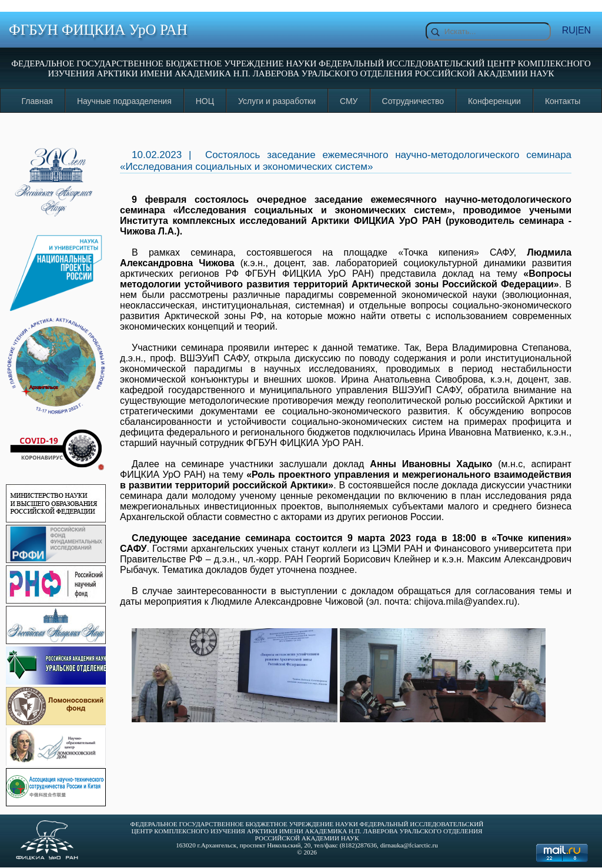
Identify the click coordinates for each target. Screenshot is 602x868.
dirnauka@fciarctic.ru (409, 845)
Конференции (494, 101)
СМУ (349, 101)
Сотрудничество (413, 101)
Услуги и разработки (277, 101)
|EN (583, 30)
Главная (37, 101)
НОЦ (205, 101)
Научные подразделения (124, 101)
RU (569, 30)
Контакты (563, 101)
